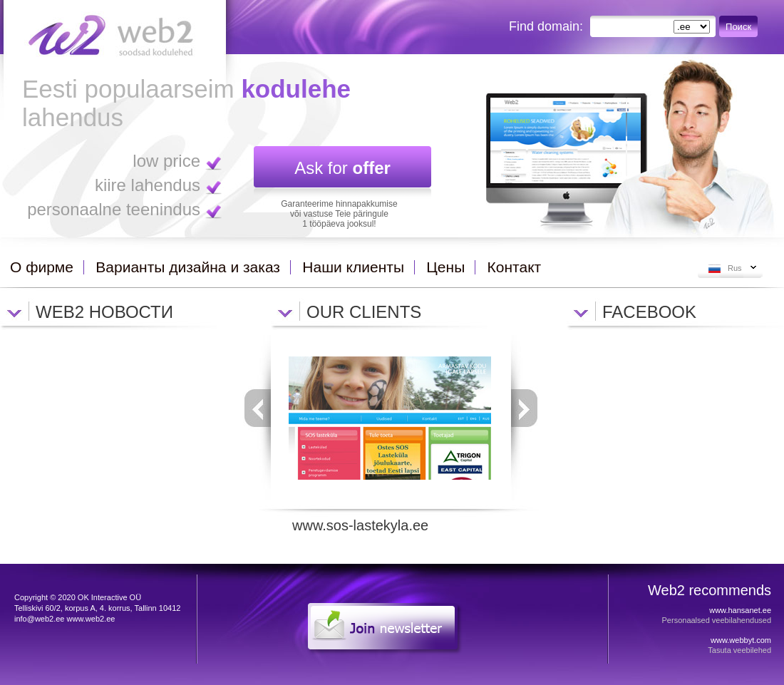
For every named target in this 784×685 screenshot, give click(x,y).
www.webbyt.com (741, 640)
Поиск (738, 27)
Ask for (342, 168)
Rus (735, 268)
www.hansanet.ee (740, 610)
